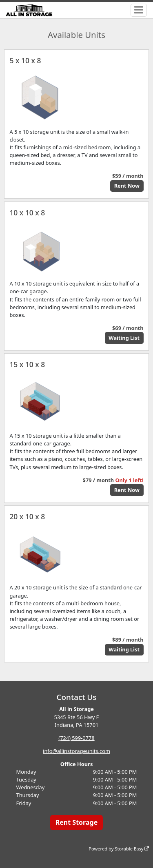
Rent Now (127, 186)
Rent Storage (76, 822)
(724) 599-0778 (76, 738)
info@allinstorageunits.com (76, 751)
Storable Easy (132, 849)
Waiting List (124, 338)
